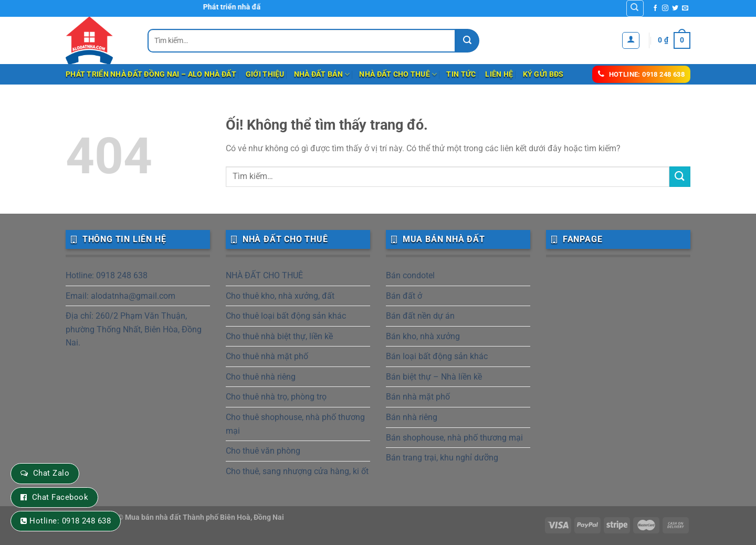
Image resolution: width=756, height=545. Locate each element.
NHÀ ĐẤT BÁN (322, 74)
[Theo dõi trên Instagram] (665, 8)
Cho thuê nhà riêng (261, 377)
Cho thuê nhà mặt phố (267, 356)
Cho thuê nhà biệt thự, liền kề (279, 336)
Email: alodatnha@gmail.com (120, 296)
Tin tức (461, 74)
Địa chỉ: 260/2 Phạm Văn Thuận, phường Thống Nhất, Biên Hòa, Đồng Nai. (134, 329)
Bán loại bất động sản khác (437, 356)
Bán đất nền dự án (420, 316)
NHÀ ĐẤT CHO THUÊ (398, 74)
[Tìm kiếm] (635, 8)
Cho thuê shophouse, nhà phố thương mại (295, 424)
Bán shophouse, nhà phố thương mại (454, 438)
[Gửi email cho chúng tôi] (685, 8)
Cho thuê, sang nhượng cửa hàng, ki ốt (297, 471)
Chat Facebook (60, 497)
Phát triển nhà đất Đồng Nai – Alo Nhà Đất (151, 74)
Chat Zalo (51, 473)
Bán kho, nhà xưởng (423, 336)
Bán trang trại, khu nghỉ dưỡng (442, 458)
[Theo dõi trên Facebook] (655, 8)
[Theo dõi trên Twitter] (675, 8)
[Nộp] (468, 41)
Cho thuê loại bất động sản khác (286, 316)
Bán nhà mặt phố (418, 397)
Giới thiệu (265, 74)
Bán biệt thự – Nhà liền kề (434, 377)
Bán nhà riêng (412, 417)
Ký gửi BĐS (543, 74)
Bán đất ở (404, 296)
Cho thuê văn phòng (263, 451)
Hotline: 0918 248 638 (107, 275)
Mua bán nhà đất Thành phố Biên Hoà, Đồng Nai (204, 517)
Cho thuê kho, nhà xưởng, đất (280, 296)
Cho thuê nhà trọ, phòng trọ (276, 397)
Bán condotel (410, 275)
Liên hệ (499, 74)
